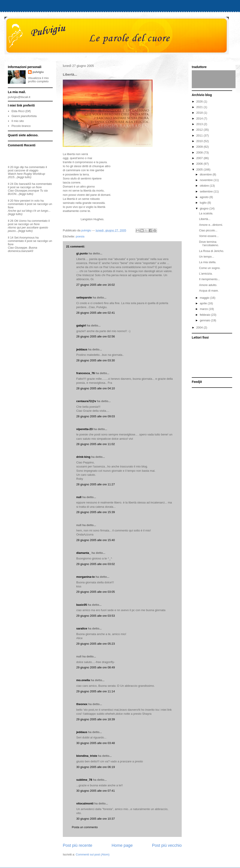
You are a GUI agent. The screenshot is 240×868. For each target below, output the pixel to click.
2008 (200, 152)
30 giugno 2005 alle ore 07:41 (96, 791)
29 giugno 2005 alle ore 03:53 (96, 616)
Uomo (23, 221)
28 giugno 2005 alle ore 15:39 (96, 512)
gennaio (205, 320)
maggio (205, 298)
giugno (205, 208)
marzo (204, 309)
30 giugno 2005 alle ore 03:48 (96, 743)
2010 (200, 141)
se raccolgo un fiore (29, 187)
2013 (200, 124)
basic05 (82, 605)
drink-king (83, 457)
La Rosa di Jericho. (211, 251)
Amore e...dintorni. (211, 225)
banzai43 (25, 184)
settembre (207, 191)
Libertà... (205, 219)
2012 (200, 130)
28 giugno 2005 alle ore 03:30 (96, 360)
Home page (122, 845)
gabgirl (81, 325)
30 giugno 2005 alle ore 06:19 (96, 767)
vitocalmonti (85, 803)
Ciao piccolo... (208, 230)
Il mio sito (18, 121)
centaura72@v (86, 401)
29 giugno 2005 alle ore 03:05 (96, 592)
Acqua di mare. (209, 291)
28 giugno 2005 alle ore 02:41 (96, 313)
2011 (200, 135)
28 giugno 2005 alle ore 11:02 (96, 444)
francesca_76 (85, 373)
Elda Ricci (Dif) (21, 111)
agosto (205, 197)
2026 (200, 101)
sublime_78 (84, 780)
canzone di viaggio (26, 170)
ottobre (205, 186)
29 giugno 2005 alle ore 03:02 (96, 564)
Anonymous (27, 238)
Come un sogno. (210, 268)
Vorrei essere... (209, 236)
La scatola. (206, 213)
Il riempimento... (209, 279)
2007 (200, 158)
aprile (204, 303)
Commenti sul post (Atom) (93, 854)
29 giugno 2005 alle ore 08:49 (96, 667)
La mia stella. (208, 262)
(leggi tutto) (24, 177)
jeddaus (82, 349)
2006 (200, 164)
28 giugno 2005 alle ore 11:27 (96, 484)
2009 (200, 147)
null (79, 497)
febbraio (206, 315)
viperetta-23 (84, 429)
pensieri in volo (30, 201)
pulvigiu (38, 72)
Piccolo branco (21, 126)
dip (22, 167)
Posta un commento (85, 827)
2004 (200, 327)
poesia (80, 236)
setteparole (84, 298)
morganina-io (85, 577)
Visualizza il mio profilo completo (38, 80)
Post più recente (77, 845)
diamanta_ (83, 553)
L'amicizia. (206, 274)
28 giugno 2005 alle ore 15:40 (96, 540)
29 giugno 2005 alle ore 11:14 (96, 691)
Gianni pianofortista (24, 116)
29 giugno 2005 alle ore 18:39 (96, 719)
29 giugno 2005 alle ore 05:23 (96, 644)
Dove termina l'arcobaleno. (209, 244)
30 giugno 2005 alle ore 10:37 (96, 819)
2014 (200, 118)
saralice (82, 628)
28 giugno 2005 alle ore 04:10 (96, 388)
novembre (207, 180)
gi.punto (82, 253)
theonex (82, 704)
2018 (200, 113)
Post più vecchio (167, 845)
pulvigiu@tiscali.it (19, 97)
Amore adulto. (208, 285)
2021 (200, 107)
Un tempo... (206, 257)
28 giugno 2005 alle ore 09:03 (96, 416)
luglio (204, 203)
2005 (200, 170)
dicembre (206, 174)
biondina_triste (87, 756)
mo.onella (83, 680)
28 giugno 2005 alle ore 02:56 (96, 336)
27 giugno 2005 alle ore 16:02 (96, 285)
